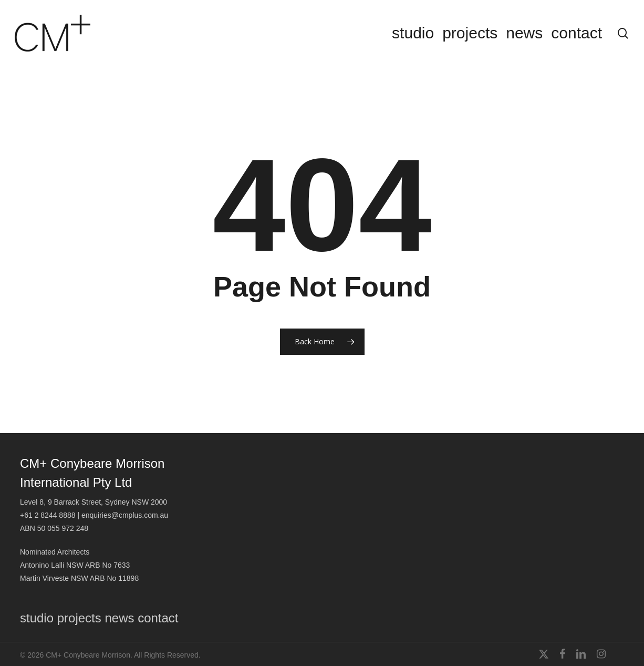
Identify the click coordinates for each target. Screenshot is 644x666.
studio (37, 618)
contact (158, 618)
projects (79, 618)
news (119, 618)
